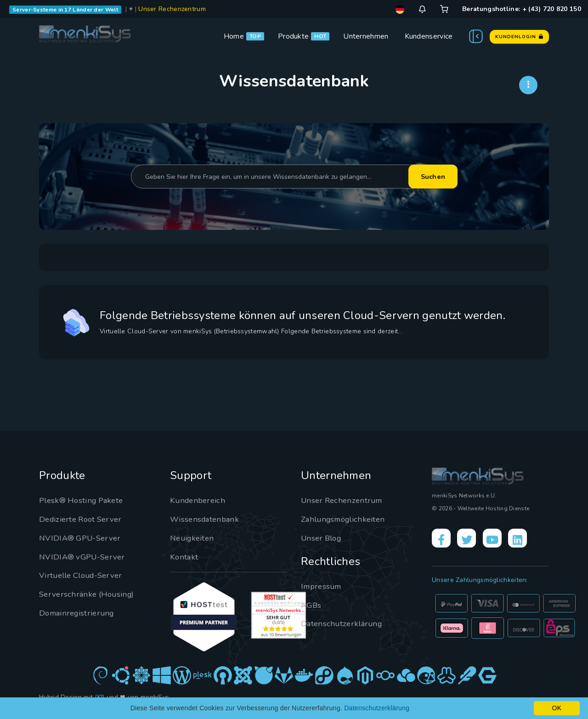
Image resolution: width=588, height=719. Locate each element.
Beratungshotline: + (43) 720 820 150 (522, 9)
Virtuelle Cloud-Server (84, 575)
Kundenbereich (199, 500)
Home (234, 36)
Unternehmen (366, 36)
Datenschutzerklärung (343, 623)
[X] (471, 540)
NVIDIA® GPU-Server (82, 538)
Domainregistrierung (79, 613)
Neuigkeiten (193, 538)
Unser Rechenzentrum (172, 9)
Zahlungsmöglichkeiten (346, 519)
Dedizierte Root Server (83, 519)
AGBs (312, 605)
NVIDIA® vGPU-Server (85, 557)
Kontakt (184, 557)
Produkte (293, 36)
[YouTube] (500, 540)
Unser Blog (323, 538)
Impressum (323, 586)
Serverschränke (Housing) (89, 594)
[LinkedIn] (529, 540)
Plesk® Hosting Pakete (84, 500)
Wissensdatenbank (206, 519)
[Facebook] (443, 540)
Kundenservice (429, 36)
